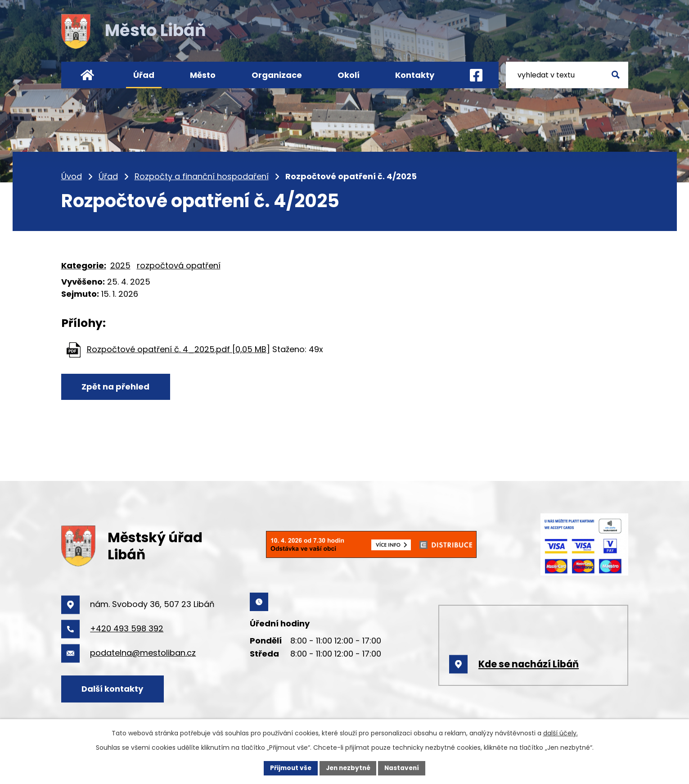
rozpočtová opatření (179, 265)
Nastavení (404, 768)
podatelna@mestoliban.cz (143, 653)
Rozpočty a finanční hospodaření (202, 176)
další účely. (561, 733)
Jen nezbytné (348, 768)
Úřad (108, 176)
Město (203, 75)
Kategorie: (84, 265)
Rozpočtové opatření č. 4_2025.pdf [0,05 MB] (178, 349)
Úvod (72, 176)
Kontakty (415, 75)
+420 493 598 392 (127, 628)
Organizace (277, 75)
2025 (120, 265)
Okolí (349, 75)
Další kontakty (114, 688)
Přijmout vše (289, 768)
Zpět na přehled (117, 387)
